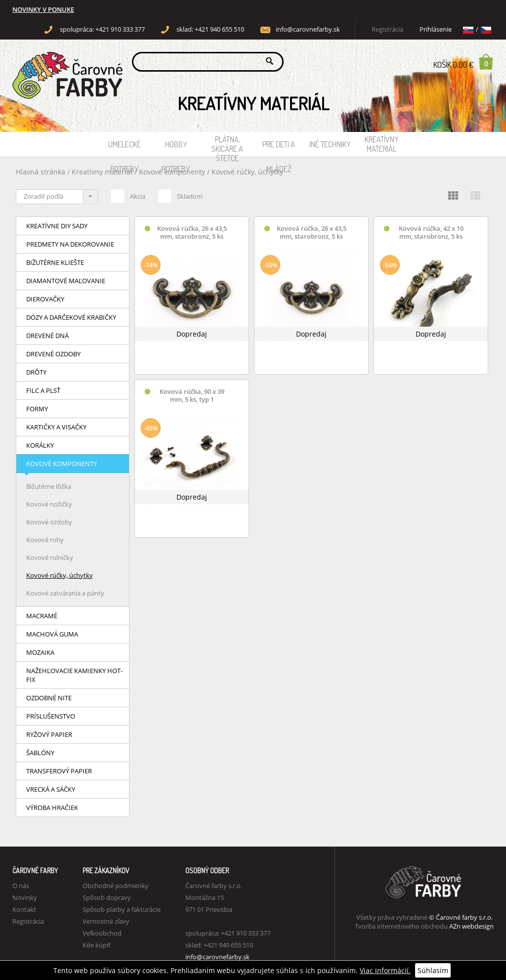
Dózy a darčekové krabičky (71, 317)
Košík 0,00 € (464, 62)
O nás (21, 886)
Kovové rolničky (50, 557)
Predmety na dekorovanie (70, 244)
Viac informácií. (385, 970)
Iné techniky (330, 144)
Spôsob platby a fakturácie (122, 909)
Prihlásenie (436, 29)
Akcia (128, 195)
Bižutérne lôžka (49, 486)
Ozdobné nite (49, 698)
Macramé (42, 616)
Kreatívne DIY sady (57, 226)
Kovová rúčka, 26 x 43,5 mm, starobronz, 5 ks (192, 233)
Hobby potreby (176, 148)
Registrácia (387, 29)
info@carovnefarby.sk (308, 29)
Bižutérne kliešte (55, 262)
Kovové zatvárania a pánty (65, 593)
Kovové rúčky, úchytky (247, 172)
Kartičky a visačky (56, 427)
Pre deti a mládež (279, 148)
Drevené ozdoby (53, 354)
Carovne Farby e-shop (66, 61)
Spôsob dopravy (107, 897)
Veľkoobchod (102, 933)
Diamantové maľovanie (66, 281)
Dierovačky (45, 299)
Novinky (25, 897)
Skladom (180, 195)
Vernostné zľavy (106, 921)
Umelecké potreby (125, 148)
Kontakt (24, 909)
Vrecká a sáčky (51, 789)
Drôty (36, 372)
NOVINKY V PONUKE (43, 10)
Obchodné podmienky (116, 886)
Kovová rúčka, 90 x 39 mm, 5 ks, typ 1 (192, 396)
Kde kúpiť (97, 945)
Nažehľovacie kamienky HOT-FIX (74, 675)
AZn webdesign (471, 926)
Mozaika (40, 652)
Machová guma (52, 634)
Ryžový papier (49, 734)
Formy (37, 409)
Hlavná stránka (41, 172)
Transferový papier (59, 771)
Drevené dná (47, 336)
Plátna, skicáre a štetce (227, 146)
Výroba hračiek (52, 808)
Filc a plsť (43, 390)
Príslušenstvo (51, 716)
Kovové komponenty (62, 464)
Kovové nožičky (49, 504)
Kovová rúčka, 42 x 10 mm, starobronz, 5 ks (431, 233)
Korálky (40, 445)
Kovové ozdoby (49, 522)
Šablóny (40, 753)
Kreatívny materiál (382, 144)
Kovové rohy (45, 540)
